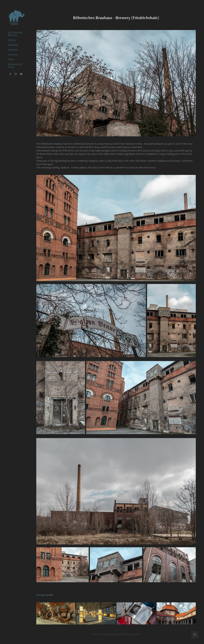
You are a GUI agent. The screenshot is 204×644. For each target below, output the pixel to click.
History (12, 40)
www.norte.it (136, 634)
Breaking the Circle (15, 66)
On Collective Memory (15, 34)
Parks (11, 59)
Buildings (13, 45)
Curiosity (13, 55)
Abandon (13, 50)
